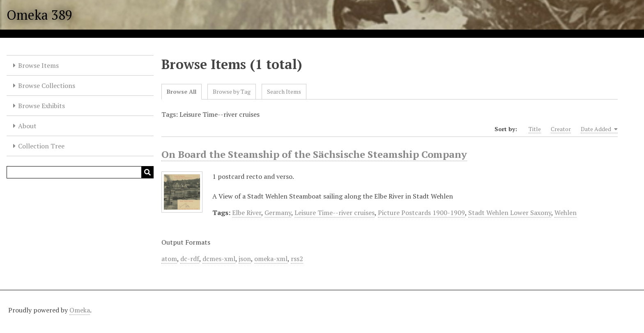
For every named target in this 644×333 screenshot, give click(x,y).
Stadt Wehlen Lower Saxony (510, 213)
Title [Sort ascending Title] (535, 129)
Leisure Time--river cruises (335, 213)
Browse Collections (47, 86)
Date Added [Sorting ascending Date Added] (599, 129)
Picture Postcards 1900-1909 (421, 213)
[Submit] (147, 172)
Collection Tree (41, 146)
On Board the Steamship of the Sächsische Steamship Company (314, 154)
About (27, 126)
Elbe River (247, 213)
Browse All (182, 91)
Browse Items (38, 65)
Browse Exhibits (41, 106)
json (245, 259)
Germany (278, 213)
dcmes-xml (219, 259)
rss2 (297, 259)
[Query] (80, 172)
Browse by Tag (232, 91)
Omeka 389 (39, 15)
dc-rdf (190, 259)
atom (169, 259)
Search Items (284, 91)
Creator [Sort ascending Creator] (561, 129)
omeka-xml (271, 259)
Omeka (80, 310)
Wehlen (566, 213)
